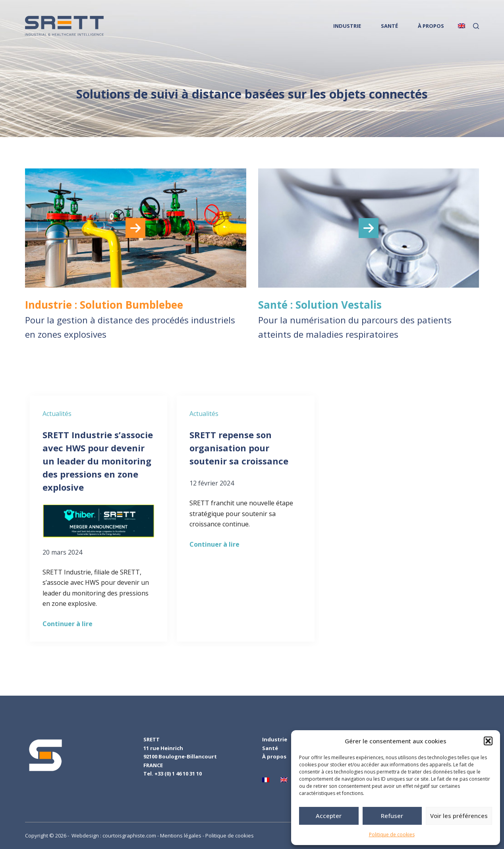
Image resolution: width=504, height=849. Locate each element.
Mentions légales (181, 835)
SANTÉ (389, 26)
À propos (274, 756)
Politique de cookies (392, 834)
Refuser (392, 816)
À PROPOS (431, 26)
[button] (488, 741)
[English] (462, 26)
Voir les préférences (459, 816)
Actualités (57, 414)
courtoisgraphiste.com (129, 835)
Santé (270, 748)
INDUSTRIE (347, 26)
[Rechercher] (476, 26)
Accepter (329, 816)
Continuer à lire (68, 624)
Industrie (275, 739)
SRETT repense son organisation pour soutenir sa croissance (240, 448)
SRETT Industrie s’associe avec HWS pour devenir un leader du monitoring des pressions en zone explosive (98, 461)
